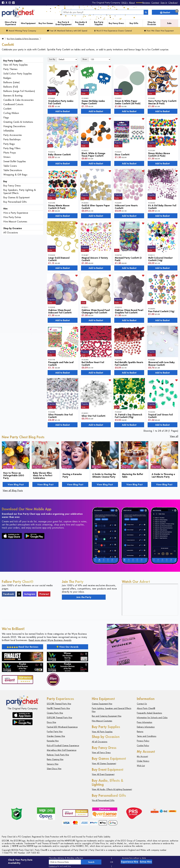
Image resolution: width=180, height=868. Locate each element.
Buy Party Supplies (99, 23)
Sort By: (52, 59)
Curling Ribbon (11, 113)
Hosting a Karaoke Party (72, 475)
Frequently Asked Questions (149, 713)
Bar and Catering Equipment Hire (107, 716)
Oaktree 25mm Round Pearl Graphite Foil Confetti (129, 311)
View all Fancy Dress (101, 753)
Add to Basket (63, 111)
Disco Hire (51, 722)
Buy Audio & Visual (81, 23)
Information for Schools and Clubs (152, 718)
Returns (140, 732)
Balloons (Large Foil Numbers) (19, 91)
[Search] (146, 12)
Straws (7, 157)
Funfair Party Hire (55, 732)
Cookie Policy (143, 746)
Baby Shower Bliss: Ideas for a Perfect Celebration (43, 475)
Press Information (145, 722)
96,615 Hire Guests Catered (113, 31)
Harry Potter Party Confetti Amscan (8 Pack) (162, 102)
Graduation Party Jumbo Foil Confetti (61, 102)
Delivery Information (146, 727)
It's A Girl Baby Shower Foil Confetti (162, 207)
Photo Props (10, 153)
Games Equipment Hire (102, 704)
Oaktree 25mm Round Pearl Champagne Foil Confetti (96, 311)
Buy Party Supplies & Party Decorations (23, 39)
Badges (7, 78)
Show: (85, 59)
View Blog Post (16, 484)
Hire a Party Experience (11, 23)
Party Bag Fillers (12, 148)
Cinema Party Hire (55, 713)
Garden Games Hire (56, 736)
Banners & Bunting (13, 96)
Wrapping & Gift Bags (15, 175)
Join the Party (84, 597)
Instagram (30, 594)
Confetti (7, 109)
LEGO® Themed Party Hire (59, 704)
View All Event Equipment (103, 774)
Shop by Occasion (152, 23)
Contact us (53, 866)
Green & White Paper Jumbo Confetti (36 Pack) (128, 102)
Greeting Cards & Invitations (18, 122)
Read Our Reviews (23, 647)
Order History (143, 761)
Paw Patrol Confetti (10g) (161, 311)
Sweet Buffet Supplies (15, 161)
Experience (130, 862)
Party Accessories (13, 135)
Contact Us (142, 704)
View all (174, 436)
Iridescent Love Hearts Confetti (126, 207)
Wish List (141, 766)
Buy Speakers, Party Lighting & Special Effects (20, 192)
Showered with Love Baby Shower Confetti (161, 363)
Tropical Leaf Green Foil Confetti (160, 416)
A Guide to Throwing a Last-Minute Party (163, 475)
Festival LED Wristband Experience (62, 727)
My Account (142, 756)
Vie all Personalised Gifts (103, 800)
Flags (6, 118)
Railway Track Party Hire (58, 755)
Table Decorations (13, 170)
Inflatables (9, 131)
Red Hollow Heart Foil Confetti (93, 363)
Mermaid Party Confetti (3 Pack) (128, 259)
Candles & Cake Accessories (18, 100)
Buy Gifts (134, 23)
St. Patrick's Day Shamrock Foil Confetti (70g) (128, 416)
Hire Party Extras (12, 217)
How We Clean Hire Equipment (159, 31)
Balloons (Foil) (11, 87)
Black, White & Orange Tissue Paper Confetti (93, 154)
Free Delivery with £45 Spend (67, 31)
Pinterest (44, 594)
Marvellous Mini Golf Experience (62, 750)
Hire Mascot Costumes (15, 222)
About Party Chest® (146, 708)
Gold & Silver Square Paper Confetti (96, 207)
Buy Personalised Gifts (15, 202)
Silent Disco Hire (54, 769)
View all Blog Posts (13, 490)
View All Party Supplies (16, 65)
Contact (155, 3)
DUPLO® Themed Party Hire (59, 718)
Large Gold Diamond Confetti (59, 259)
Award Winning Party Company (21, 31)
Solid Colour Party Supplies (18, 74)
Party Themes (10, 69)
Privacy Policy (143, 741)
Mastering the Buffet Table (133, 475)
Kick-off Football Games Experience (63, 746)
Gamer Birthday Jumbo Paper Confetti (93, 102)
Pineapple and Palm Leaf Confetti (61, 363)
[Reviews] (143, 3)
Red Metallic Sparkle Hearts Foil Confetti (129, 363)
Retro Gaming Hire (55, 759)
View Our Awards (67, 647)
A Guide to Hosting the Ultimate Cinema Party (104, 475)
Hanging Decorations (14, 126)
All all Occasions (100, 742)
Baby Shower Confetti (59, 154)
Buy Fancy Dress (116, 23)
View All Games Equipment (104, 764)
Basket (169, 12)
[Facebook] (3, 3)
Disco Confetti (122, 154)
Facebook (9, 594)
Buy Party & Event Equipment (64, 23)
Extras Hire (146, 862)
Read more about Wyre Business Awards (50, 640)
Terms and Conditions (147, 736)
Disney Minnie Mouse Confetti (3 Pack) (59, 207)
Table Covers (10, 166)
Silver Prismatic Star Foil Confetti (60, 416)
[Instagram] (10, 3)
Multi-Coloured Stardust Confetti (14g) (160, 259)
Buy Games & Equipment (16, 197)
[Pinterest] (13, 3)
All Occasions (11, 233)
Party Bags (9, 144)
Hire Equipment (28, 23)
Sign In (164, 3)
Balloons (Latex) (11, 82)
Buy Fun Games (46, 23)
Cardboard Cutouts (13, 104)
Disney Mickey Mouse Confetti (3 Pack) (159, 154)
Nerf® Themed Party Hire (58, 708)
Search (91, 862)
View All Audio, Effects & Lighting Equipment (112, 789)
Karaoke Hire (53, 741)
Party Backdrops (12, 139)
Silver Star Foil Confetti (93, 416)
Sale (169, 23)
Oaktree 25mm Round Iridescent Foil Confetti (60, 311)
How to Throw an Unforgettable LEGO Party (14, 475)
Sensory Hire (53, 764)
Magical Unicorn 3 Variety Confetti (95, 259)
